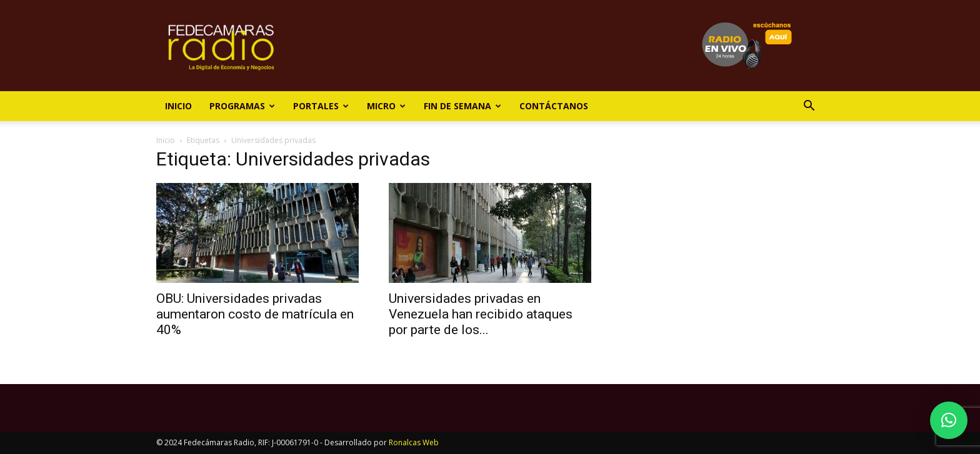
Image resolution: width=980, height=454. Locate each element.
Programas (242, 106)
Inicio (178, 106)
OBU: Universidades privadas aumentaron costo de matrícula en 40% (255, 314)
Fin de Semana (462, 106)
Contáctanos (554, 106)
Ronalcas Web (414, 442)
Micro (386, 106)
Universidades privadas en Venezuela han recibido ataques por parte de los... (481, 314)
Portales (321, 106)
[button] (809, 107)
